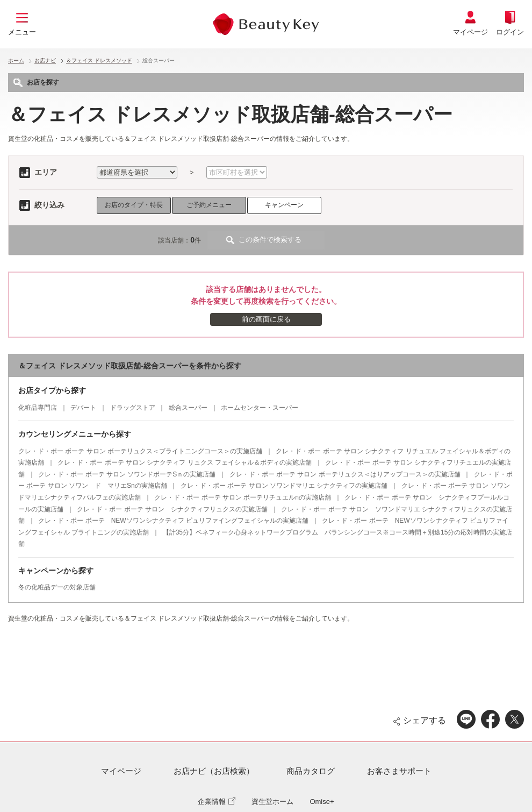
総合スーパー (188, 408)
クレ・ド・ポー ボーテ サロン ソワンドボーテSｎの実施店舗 (127, 474)
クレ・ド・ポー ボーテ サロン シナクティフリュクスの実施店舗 (172, 509)
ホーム (16, 60)
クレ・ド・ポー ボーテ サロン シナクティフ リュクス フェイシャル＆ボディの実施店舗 (185, 462)
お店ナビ (45, 60)
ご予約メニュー (209, 205)
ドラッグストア (133, 408)
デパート (83, 408)
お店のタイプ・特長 (134, 205)
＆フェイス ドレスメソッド (99, 60)
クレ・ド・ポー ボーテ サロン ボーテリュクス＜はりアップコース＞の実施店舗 (345, 474)
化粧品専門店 (38, 408)
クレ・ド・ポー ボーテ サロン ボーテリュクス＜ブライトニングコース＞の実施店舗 (140, 451)
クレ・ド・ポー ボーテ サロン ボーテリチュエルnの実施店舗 (243, 497)
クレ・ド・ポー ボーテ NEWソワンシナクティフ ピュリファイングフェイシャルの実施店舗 (173, 521)
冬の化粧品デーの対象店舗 (57, 587)
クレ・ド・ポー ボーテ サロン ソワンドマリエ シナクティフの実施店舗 (284, 486)
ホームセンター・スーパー (260, 408)
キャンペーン (284, 205)
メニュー (22, 32)
